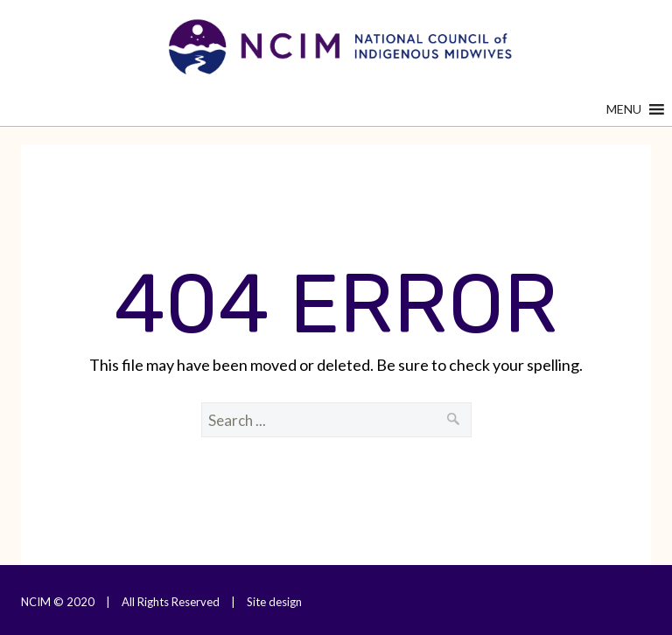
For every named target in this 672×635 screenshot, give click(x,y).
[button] (624, 109)
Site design (274, 602)
